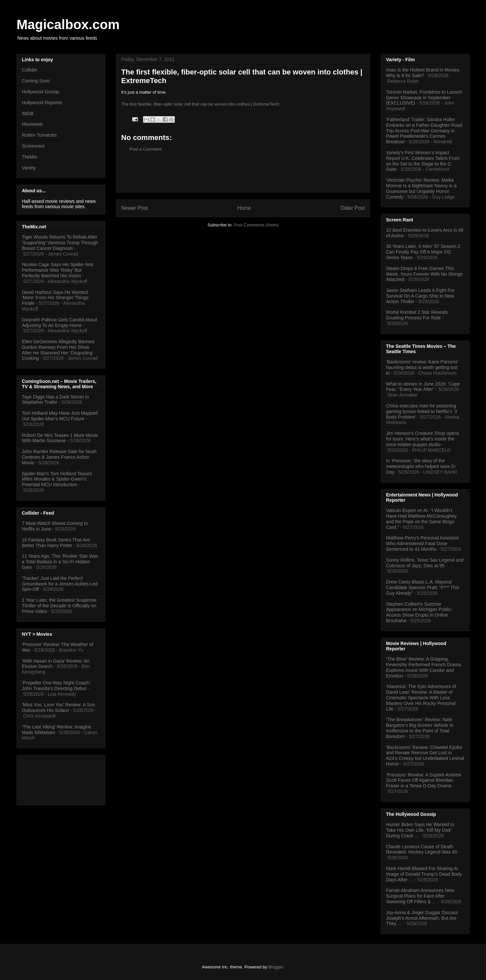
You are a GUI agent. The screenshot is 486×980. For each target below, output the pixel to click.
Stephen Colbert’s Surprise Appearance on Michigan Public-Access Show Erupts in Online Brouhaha (419, 612)
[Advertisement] (243, 177)
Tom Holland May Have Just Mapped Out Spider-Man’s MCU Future (60, 416)
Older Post (353, 208)
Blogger (275, 967)
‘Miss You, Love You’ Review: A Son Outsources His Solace (58, 707)
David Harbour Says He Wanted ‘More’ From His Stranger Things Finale (55, 298)
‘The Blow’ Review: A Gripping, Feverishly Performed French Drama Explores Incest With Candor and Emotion (423, 667)
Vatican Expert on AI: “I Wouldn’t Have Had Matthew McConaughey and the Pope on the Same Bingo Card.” (421, 519)
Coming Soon (36, 81)
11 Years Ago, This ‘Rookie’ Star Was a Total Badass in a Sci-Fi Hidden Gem (60, 562)
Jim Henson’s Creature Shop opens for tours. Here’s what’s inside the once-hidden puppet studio (423, 439)
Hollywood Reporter (42, 103)
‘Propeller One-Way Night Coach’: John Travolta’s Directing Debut (57, 686)
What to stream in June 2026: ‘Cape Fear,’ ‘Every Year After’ (423, 387)
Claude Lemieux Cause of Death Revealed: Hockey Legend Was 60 (422, 849)
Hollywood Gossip (40, 92)
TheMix (29, 157)
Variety (29, 168)
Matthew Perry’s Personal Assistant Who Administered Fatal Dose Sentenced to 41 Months (422, 543)
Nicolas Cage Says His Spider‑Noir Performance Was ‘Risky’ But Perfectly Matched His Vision (58, 270)
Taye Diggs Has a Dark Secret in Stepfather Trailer (55, 400)
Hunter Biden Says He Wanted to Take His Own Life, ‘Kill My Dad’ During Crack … (420, 830)
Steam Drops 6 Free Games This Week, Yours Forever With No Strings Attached (424, 274)
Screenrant (33, 146)
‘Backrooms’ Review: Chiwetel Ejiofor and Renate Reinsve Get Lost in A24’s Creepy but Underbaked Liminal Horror (425, 756)
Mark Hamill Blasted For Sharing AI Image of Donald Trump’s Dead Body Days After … (424, 874)
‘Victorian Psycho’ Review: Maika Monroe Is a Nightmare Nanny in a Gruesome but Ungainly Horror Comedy (421, 188)
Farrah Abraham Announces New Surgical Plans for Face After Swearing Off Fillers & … (420, 896)
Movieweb (32, 124)
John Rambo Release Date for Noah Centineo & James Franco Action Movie (59, 457)
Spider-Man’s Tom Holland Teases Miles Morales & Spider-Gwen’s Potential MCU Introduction (57, 479)
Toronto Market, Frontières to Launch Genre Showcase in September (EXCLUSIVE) (424, 98)
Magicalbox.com (68, 24)
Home (244, 208)
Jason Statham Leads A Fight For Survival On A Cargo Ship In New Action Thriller (420, 296)
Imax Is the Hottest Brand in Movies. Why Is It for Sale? (423, 73)
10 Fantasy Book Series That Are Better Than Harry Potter (56, 543)
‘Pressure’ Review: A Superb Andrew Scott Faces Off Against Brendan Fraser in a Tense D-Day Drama (424, 780)
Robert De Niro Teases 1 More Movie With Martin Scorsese (60, 438)
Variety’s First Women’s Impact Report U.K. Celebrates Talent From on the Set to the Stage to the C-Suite (423, 161)
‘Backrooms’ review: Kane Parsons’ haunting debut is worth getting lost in (422, 367)
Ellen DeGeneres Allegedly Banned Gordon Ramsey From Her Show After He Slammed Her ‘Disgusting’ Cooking (58, 350)
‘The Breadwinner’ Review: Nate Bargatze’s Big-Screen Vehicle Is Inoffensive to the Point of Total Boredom (420, 728)
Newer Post (135, 208)
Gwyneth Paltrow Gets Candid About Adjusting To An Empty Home (59, 323)
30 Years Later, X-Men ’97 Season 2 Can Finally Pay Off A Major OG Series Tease (423, 252)
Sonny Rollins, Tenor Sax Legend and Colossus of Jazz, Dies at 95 (425, 563)
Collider (30, 70)
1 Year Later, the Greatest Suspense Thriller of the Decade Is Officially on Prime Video (59, 606)
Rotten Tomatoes (39, 135)
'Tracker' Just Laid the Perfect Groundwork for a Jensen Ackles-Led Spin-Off (60, 584)
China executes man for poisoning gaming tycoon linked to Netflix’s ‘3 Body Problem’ (422, 411)
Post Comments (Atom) (256, 225)
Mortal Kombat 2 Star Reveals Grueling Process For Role (417, 315)
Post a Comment (146, 149)
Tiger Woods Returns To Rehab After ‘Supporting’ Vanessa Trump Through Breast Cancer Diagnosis (60, 243)
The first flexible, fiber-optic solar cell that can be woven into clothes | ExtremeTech (200, 104)
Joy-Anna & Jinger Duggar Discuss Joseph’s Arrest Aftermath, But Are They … (422, 918)
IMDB (28, 114)
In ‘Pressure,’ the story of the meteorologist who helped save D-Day (421, 466)
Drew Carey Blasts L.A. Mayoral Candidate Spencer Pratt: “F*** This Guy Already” (423, 587)
